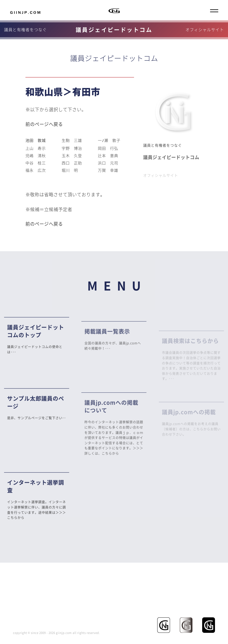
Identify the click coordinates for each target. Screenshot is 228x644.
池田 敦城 (36, 140)
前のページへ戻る (44, 124)
